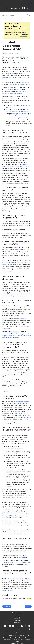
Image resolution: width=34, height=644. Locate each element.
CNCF (19, 386)
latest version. (23, 36)
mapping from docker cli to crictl (12, 512)
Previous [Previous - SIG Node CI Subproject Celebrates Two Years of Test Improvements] (7, 606)
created (5, 144)
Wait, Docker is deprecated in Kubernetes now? (17, 562)
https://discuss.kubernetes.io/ (16, 552)
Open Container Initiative (21, 402)
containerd (9, 389)
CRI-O (10, 375)
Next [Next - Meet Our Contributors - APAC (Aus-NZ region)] (28, 606)
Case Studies (17, 623)
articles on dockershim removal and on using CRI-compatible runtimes (17, 118)
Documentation (17, 613)
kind (14, 357)
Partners (17, 619)
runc (21, 415)
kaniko (15, 516)
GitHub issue (23, 557)
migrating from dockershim (19, 114)
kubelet (18, 249)
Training (17, 617)
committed (21, 319)
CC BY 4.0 (17, 634)
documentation (7, 523)
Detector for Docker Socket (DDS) (18, 579)
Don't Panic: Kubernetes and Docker (19, 84)
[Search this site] (17, 15)
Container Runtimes (20, 534)
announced (12, 73)
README (11, 591)
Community (17, 621)
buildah (10, 516)
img (6, 516)
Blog (17, 615)
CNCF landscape (10, 294)
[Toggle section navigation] (30, 15)
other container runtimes (21, 111)
